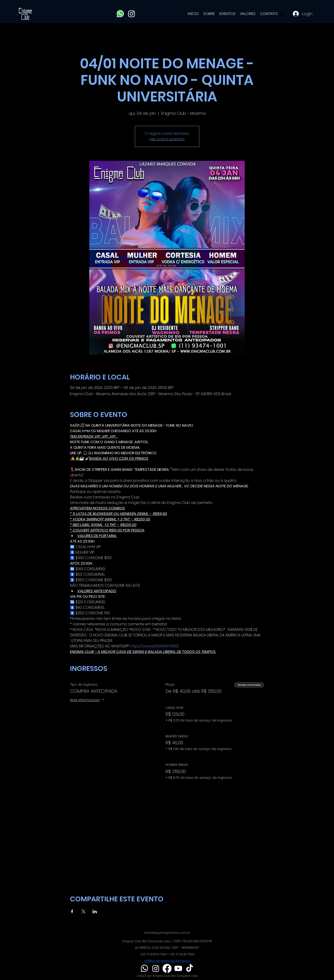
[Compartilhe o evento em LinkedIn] (95, 911)
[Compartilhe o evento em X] (83, 911)
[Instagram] (132, 14)
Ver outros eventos (167, 139)
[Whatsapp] (120, 14)
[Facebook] (167, 968)
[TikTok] (190, 968)
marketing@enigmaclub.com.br (167, 933)
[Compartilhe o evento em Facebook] (72, 911)
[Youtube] (178, 968)
